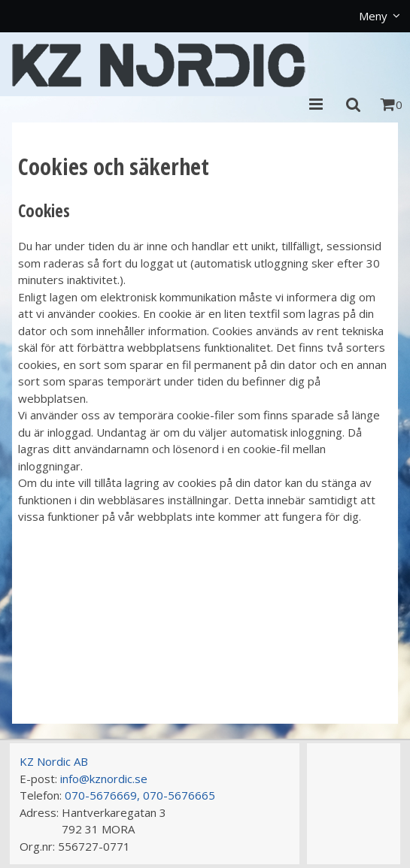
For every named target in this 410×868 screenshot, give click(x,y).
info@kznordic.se (104, 779)
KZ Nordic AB (54, 761)
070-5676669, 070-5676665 (140, 795)
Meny (373, 16)
